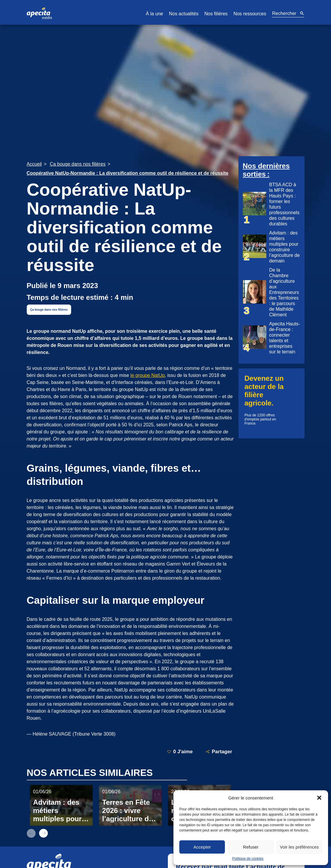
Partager (219, 752)
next (44, 833)
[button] (319, 798)
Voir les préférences (299, 847)
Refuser (251, 847)
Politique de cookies (248, 859)
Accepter (202, 847)
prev (31, 833)
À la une (154, 14)
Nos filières (216, 14)
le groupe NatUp (148, 375)
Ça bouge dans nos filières (49, 310)
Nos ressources (250, 14)
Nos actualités (184, 14)
